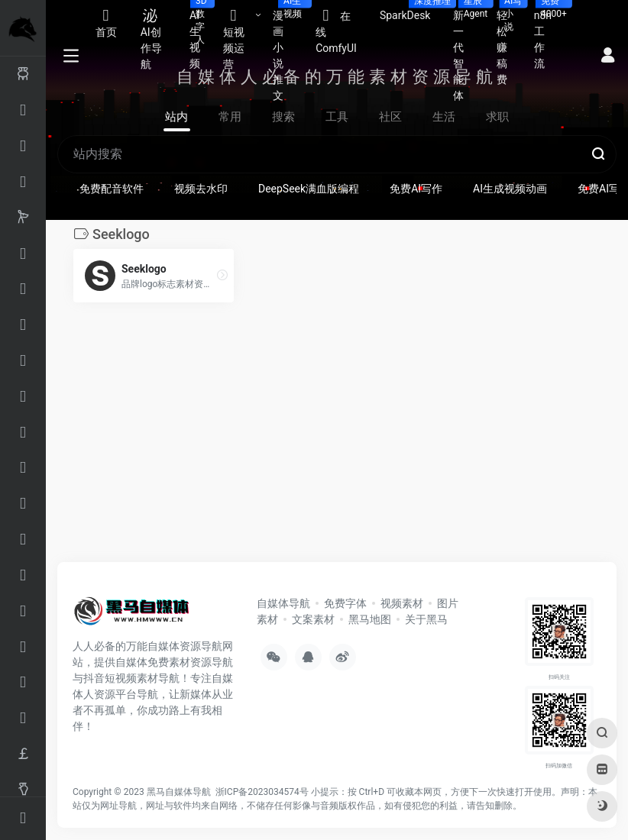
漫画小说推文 (288, 51)
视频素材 (402, 603)
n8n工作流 (549, 35)
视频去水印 (201, 189)
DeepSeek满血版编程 (309, 189)
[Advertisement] (303, 437)
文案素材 (313, 619)
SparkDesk (411, 11)
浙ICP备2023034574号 (262, 792)
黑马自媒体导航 (179, 792)
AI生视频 (201, 35)
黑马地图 (370, 619)
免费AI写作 (416, 189)
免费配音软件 (112, 189)
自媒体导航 (283, 603)
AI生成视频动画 (510, 189)
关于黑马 (426, 619)
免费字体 (345, 603)
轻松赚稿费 (510, 43)
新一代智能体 (469, 51)
